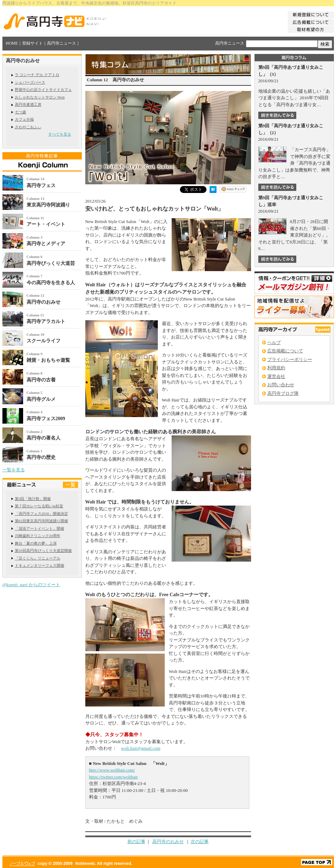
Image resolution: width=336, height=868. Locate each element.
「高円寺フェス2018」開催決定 (41, 514)
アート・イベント (46, 224)
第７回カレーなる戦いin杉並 (39, 506)
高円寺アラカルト (46, 321)
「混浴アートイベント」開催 (40, 528)
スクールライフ (44, 341)
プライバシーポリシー (290, 359)
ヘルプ (274, 343)
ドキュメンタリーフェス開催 (40, 565)
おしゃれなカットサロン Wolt (40, 97)
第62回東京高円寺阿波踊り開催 (41, 521)
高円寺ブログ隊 (283, 393)
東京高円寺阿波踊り (48, 205)
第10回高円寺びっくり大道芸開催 (43, 551)
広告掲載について (285, 351)
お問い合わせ (281, 385)
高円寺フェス (41, 186)
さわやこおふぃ (28, 127)
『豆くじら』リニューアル (38, 558)
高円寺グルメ (41, 399)
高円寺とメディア (46, 244)
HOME (12, 43)
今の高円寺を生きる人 (51, 283)
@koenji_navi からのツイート (31, 585)
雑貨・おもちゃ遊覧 (48, 360)
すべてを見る (60, 134)
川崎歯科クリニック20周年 (38, 536)
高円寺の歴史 (41, 457)
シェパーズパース (30, 82)
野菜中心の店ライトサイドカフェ (43, 90)
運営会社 (276, 376)
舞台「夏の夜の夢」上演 (36, 543)
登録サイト (32, 43)
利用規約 (276, 368)
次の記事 (200, 842)
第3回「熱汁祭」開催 (33, 499)
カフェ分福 (24, 119)
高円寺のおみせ (44, 302)
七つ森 (21, 112)
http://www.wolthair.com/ (112, 770)
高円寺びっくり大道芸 (51, 263)
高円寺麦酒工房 (28, 104)
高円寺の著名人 (44, 438)
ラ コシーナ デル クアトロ (37, 75)
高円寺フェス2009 (46, 419)
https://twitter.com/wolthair (114, 777)
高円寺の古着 (41, 380)
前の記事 (136, 842)
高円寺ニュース (61, 43)
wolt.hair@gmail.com (141, 748)
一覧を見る (14, 470)
